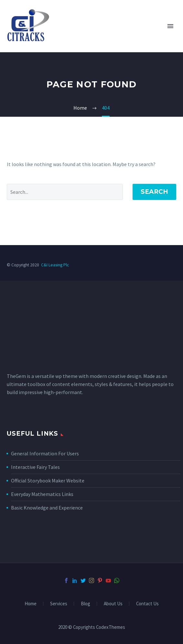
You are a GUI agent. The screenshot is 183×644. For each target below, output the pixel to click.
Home (31, 604)
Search (154, 192)
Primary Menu (170, 26)
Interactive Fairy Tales (35, 467)
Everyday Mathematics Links (42, 494)
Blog (86, 604)
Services (59, 604)
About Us (113, 604)
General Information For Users (45, 453)
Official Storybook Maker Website (48, 481)
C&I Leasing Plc (55, 265)
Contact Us (147, 604)
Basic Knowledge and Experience (47, 508)
